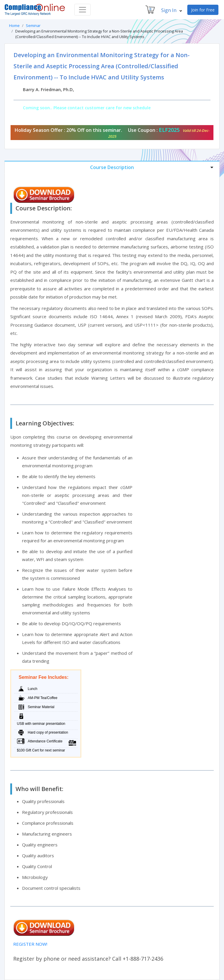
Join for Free (203, 10)
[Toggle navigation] (82, 10)
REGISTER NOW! (30, 944)
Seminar (33, 25)
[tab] (112, 167)
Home (14, 25)
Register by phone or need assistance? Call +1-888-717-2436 (88, 959)
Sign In (172, 10)
